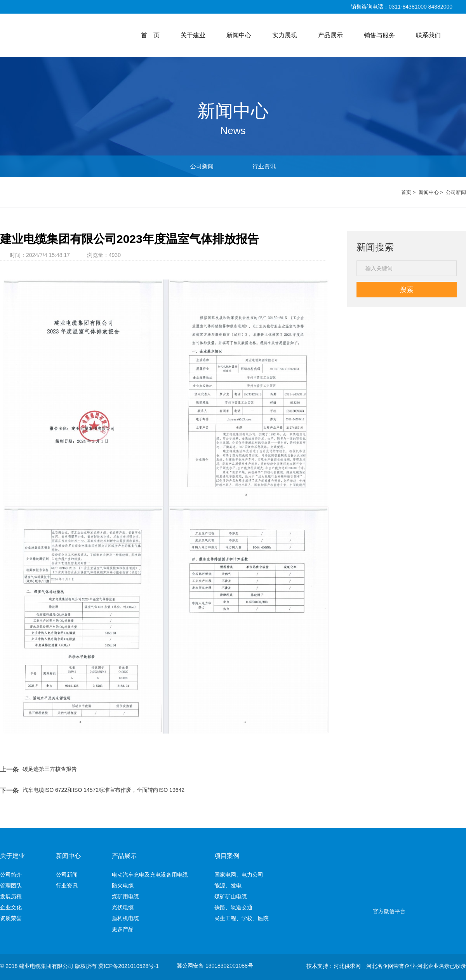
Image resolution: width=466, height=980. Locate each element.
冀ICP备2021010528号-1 (129, 966)
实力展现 (285, 35)
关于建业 (193, 35)
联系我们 (428, 35)
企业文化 (37, 907)
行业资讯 (264, 166)
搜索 (407, 290)
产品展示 (330, 35)
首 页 (150, 35)
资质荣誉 (37, 918)
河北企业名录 (433, 966)
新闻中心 (239, 35)
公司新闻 (202, 166)
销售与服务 (379, 35)
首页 (406, 192)
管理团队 (37, 886)
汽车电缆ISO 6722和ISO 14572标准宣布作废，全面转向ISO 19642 (103, 790)
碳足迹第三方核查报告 (50, 769)
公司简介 (37, 875)
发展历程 (37, 896)
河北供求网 (347, 966)
